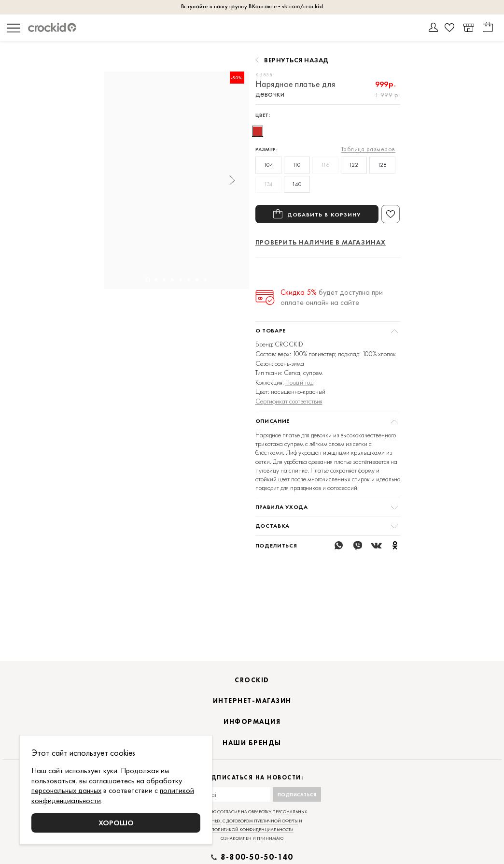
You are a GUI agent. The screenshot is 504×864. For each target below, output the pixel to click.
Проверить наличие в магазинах (321, 242)
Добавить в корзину (324, 214)
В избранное (391, 214)
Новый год (300, 382)
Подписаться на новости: (252, 790)
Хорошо (116, 823)
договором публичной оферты (262, 833)
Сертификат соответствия (289, 401)
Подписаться (297, 807)
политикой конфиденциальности (252, 842)
